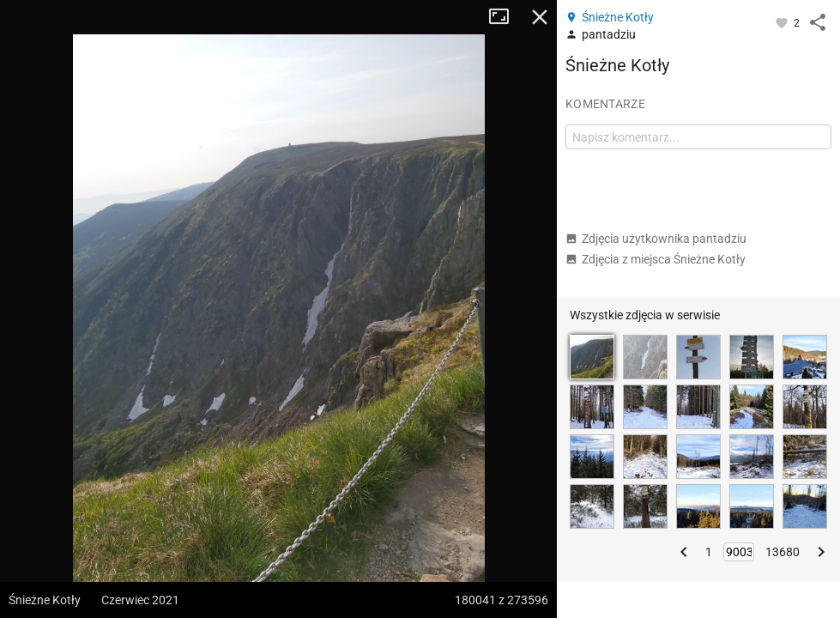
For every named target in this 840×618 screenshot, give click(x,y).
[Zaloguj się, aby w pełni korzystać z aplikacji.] (783, 22)
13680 (783, 552)
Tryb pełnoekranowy (505, 17)
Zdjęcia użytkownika (656, 239)
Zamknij (540, 17)
